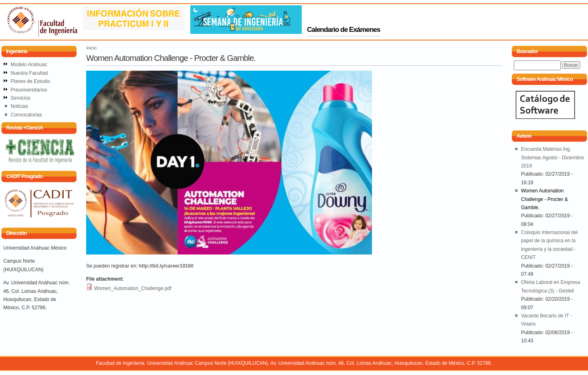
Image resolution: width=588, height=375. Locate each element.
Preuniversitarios (29, 90)
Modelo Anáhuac (29, 65)
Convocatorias (26, 115)
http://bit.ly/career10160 (166, 266)
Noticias (19, 106)
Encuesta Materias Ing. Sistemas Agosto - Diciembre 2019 (552, 157)
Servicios (21, 98)
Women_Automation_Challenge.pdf (133, 288)
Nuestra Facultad (29, 73)
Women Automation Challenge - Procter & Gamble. (545, 199)
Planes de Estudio (30, 81)
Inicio (91, 48)
